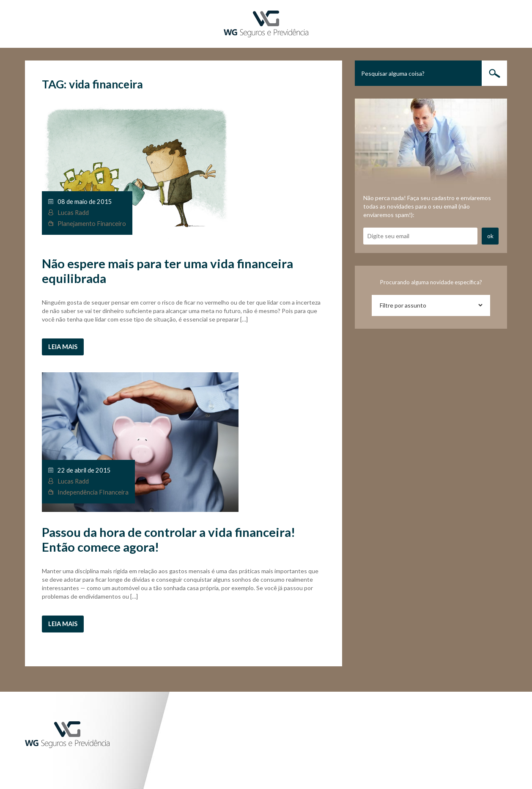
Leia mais (63, 347)
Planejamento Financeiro (92, 224)
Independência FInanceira (93, 492)
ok (490, 236)
